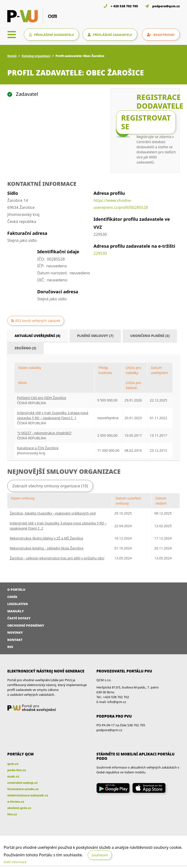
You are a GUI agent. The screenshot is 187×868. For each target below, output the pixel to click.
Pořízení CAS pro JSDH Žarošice (42, 398)
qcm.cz (13, 764)
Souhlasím (100, 855)
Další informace (15, 862)
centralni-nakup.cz (22, 783)
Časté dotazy (19, 618)
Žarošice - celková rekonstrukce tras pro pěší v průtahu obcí (57, 558)
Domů (12, 56)
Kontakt (15, 640)
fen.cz (12, 814)
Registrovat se (146, 122)
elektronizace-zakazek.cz (28, 795)
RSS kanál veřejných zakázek (38, 321)
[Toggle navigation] (12, 34)
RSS (10, 647)
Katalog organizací (36, 56)
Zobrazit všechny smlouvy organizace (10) (50, 486)
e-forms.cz (16, 802)
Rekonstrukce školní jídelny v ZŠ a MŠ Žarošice (46, 538)
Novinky (15, 632)
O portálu (16, 590)
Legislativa (18, 604)
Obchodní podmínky (26, 625)
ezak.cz (13, 776)
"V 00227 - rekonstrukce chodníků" (44, 433)
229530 (100, 253)
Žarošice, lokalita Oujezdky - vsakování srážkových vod (53, 513)
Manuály (16, 611)
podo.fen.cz (17, 770)
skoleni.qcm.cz (19, 808)
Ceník (12, 597)
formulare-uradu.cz (23, 789)
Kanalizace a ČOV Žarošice (38, 448)
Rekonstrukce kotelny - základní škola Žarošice (47, 548)
